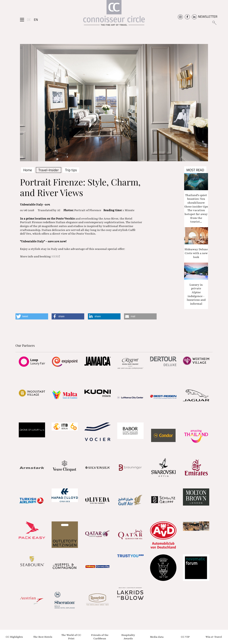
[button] (32, 316)
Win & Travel (214, 637)
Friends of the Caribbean (100, 637)
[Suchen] (214, 23)
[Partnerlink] (32, 362)
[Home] (114, 14)
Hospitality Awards (128, 637)
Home (28, 170)
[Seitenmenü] (22, 20)
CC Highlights (14, 637)
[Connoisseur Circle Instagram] (180, 16)
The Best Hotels (43, 637)
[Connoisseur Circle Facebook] (187, 16)
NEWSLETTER (208, 16)
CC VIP (185, 637)
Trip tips (71, 170)
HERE (55, 256)
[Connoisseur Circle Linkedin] (194, 16)
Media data (157, 637)
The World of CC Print (71, 637)
